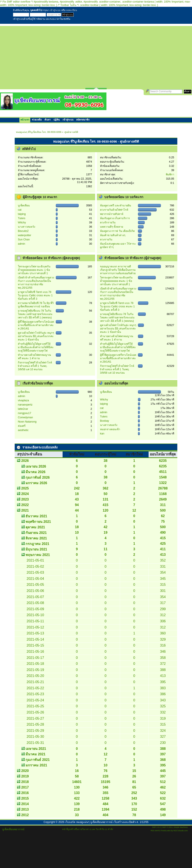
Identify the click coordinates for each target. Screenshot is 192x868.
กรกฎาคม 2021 (37, 544)
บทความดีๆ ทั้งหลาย (112, 227)
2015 (25, 798)
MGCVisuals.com (181, 831)
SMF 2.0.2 (156, 827)
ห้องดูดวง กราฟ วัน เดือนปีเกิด (117, 231)
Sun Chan (24, 240)
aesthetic (23, 430)
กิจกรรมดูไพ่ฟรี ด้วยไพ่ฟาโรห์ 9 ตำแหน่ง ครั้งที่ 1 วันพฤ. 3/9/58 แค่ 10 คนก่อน (35, 366)
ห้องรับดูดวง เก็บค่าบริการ (115, 218)
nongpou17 (24, 413)
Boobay (105, 421)
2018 (25, 782)
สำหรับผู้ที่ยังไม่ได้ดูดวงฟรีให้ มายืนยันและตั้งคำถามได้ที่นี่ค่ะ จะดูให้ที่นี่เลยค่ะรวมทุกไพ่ (36, 347)
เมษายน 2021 (36, 749)
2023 (25, 499)
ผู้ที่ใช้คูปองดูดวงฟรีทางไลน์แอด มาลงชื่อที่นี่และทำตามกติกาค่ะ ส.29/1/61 (36, 325)
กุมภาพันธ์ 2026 (38, 477)
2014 (25, 804)
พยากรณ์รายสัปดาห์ (112, 214)
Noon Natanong (27, 422)
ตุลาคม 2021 (35, 527)
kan (102, 434)
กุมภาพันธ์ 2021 (38, 760)
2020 (25, 771)
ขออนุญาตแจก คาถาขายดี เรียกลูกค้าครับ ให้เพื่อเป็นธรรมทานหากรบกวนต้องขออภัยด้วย (118, 270)
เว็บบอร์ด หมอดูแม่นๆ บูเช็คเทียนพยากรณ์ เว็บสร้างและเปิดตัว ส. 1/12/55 (107, 822)
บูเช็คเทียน (24, 206)
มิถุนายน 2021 (36, 549)
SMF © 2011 (167, 827)
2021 (25, 510)
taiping (22, 214)
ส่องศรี (22, 426)
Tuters (22, 218)
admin (21, 244)
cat (20, 210)
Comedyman (25, 417)
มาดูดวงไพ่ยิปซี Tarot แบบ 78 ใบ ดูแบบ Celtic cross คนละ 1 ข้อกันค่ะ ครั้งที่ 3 (35, 295)
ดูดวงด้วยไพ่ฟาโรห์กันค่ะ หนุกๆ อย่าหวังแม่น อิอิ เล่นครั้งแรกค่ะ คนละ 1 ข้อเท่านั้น (36, 336)
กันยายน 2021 (36, 533)
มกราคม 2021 (36, 765)
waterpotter (24, 235)
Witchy (22, 223)
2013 (25, 809)
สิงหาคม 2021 (36, 538)
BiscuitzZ (23, 231)
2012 (25, 815)
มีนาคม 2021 (35, 754)
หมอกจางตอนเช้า (110, 429)
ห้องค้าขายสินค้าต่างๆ (113, 235)
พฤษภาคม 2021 (38, 555)
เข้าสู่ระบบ (55, 10)
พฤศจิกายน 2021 (38, 522)
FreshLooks (166, 831)
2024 (25, 494)
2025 (25, 488)
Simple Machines (181, 827)
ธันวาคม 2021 (36, 516)
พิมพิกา (170, 174)
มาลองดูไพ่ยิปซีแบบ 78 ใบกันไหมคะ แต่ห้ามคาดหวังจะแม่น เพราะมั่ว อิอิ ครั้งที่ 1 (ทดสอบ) (35, 314)
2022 (25, 505)
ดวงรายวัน (106, 240)
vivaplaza (23, 400)
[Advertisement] (96, 56)
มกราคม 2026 (36, 483)
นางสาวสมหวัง (27, 227)
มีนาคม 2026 (35, 472)
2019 (25, 776)
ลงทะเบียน (72, 10)
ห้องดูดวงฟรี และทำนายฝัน (116, 206)
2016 (25, 793)
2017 (25, 787)
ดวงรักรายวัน (108, 223)
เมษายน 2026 (36, 466)
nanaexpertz (25, 405)
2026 (25, 461)
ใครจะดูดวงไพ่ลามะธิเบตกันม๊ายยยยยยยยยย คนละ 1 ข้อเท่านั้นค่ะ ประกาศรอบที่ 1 (34, 270)
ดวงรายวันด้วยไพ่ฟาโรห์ (114, 210)
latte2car (23, 409)
